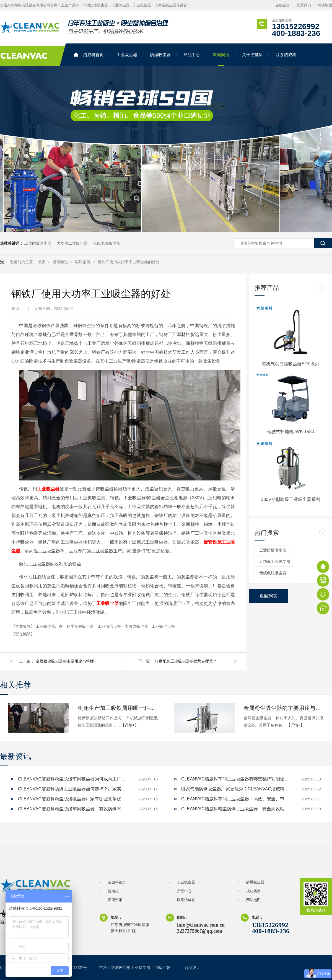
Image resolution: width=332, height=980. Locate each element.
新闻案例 (221, 55)
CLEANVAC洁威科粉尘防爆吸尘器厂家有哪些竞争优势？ (73, 799)
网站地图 (325, 5)
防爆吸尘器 (160, 55)
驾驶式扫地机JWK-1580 (291, 432)
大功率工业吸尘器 (72, 243)
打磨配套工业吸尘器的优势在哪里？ (186, 661)
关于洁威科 (252, 55)
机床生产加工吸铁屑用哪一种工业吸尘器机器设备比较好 (118, 708)
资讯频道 (61, 262)
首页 (42, 262)
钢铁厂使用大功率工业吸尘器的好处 (129, 262)
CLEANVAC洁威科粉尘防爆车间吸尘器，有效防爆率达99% (73, 809)
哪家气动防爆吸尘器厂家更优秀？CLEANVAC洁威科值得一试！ (237, 789)
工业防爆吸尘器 (38, 243)
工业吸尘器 (127, 55)
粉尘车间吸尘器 (81, 626)
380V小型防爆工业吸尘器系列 (290, 499)
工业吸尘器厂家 (50, 626)
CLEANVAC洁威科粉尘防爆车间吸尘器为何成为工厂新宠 (73, 779)
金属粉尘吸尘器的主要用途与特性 (65, 661)
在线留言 (283, 5)
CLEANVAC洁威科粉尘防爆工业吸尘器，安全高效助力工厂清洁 (237, 809)
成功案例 (253, 891)
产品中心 (192, 55)
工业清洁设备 (110, 626)
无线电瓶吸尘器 (107, 243)
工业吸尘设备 (163, 626)
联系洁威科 (286, 55)
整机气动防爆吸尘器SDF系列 (290, 364)
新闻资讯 (115, 900)
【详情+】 (130, 725)
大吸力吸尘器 (137, 626)
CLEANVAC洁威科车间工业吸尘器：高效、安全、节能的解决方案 (237, 799)
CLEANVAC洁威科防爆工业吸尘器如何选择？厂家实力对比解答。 (73, 789)
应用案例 (83, 262)
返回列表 (268, 596)
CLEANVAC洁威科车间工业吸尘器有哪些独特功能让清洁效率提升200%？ (237, 779)
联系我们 (304, 5)
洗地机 (113, 891)
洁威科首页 (89, 55)
